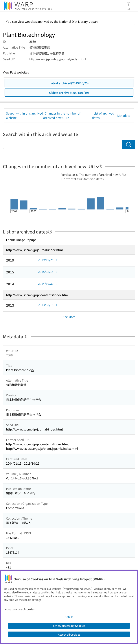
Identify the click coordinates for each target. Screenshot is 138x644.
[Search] (128, 144)
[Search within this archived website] (62, 144)
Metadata (124, 115)
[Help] (100, 166)
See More (69, 317)
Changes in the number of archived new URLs (62, 115)
